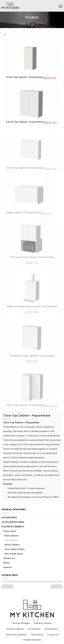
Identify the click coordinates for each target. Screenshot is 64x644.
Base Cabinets (12, 535)
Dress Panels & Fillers (15, 549)
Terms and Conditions (16, 634)
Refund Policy (51, 629)
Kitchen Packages (21, 623)
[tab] (5, 35)
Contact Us (53, 634)
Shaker (6, 563)
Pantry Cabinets (12, 544)
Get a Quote (37, 634)
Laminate (7, 567)
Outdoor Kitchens (13, 522)
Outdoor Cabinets (15, 629)
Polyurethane (10, 531)
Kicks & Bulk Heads (14, 554)
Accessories (9, 517)
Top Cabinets (11, 540)
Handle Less (9, 558)
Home (23, 23)
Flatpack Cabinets (13, 526)
